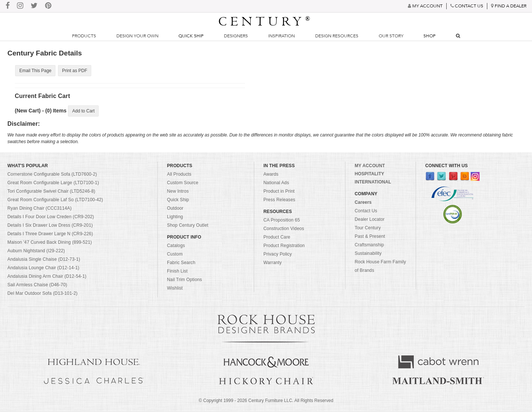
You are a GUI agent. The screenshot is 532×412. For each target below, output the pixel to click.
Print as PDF (74, 71)
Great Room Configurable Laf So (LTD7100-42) (55, 201)
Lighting (175, 218)
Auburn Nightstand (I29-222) (36, 252)
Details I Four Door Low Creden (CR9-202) (51, 218)
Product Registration (284, 247)
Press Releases (279, 201)
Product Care (277, 238)
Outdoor (175, 209)
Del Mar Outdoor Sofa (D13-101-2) (42, 294)
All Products (179, 175)
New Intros (178, 192)
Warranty (273, 264)
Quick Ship (191, 36)
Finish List (177, 272)
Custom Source (183, 184)
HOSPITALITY (369, 175)
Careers (363, 203)
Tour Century (368, 229)
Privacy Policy (278, 255)
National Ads (276, 184)
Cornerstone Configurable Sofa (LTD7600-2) (52, 175)
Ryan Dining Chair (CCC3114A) (40, 209)
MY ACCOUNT (370, 167)
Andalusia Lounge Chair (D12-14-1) (43, 269)
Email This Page (35, 71)
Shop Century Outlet (188, 226)
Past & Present (370, 237)
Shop (429, 36)
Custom (175, 255)
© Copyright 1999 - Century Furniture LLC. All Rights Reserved (266, 401)
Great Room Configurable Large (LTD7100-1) (53, 184)
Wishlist (175, 289)
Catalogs (176, 247)
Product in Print (279, 192)
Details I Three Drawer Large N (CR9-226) (50, 235)
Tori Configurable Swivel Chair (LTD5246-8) (51, 192)
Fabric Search (181, 264)
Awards (271, 175)
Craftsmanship (369, 246)
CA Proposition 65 (282, 221)
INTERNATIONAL (373, 183)
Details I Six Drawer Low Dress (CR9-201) (50, 226)
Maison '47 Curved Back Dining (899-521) (50, 243)
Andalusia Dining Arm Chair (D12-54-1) (47, 277)
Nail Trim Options (185, 281)
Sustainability (368, 254)
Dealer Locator (370, 220)
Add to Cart (83, 111)
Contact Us (366, 212)
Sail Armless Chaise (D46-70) (37, 286)
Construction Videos (284, 230)
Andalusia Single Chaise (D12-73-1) (44, 260)
